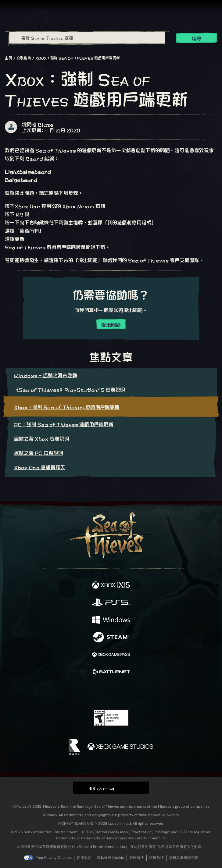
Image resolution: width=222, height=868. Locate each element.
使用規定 (84, 858)
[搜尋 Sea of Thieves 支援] (87, 38)
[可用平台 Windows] (111, 620)
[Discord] (128, 692)
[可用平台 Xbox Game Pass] (111, 655)
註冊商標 (156, 858)
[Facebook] (67, 692)
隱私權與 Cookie (110, 858)
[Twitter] (79, 692)
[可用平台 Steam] (111, 637)
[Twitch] (92, 692)
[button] (111, 787)
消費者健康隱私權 (184, 858)
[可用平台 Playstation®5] (111, 603)
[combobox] (87, 38)
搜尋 (197, 38)
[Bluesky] (154, 692)
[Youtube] (110, 692)
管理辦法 (137, 858)
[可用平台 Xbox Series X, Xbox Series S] (111, 585)
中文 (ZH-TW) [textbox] (102, 788)
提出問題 (111, 324)
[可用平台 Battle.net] (111, 672)
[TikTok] (141, 692)
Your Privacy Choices (54, 858)
